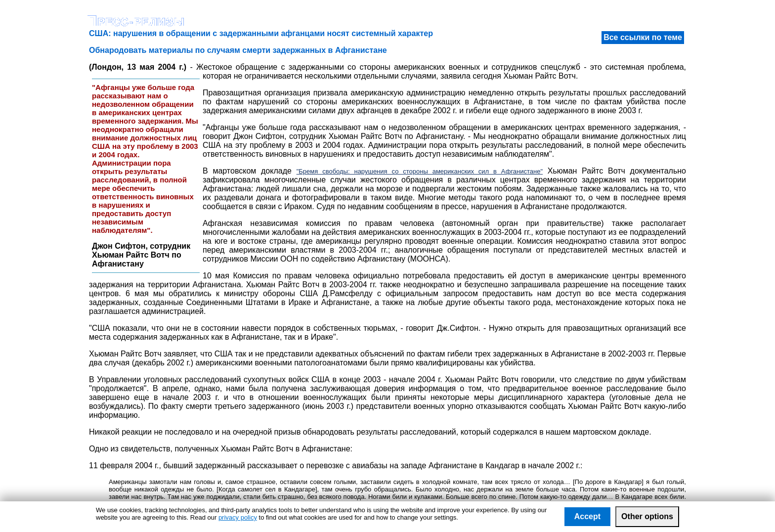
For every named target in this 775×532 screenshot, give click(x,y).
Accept (587, 516)
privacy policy (238, 517)
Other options (647, 516)
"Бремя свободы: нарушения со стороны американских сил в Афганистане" (420, 171)
